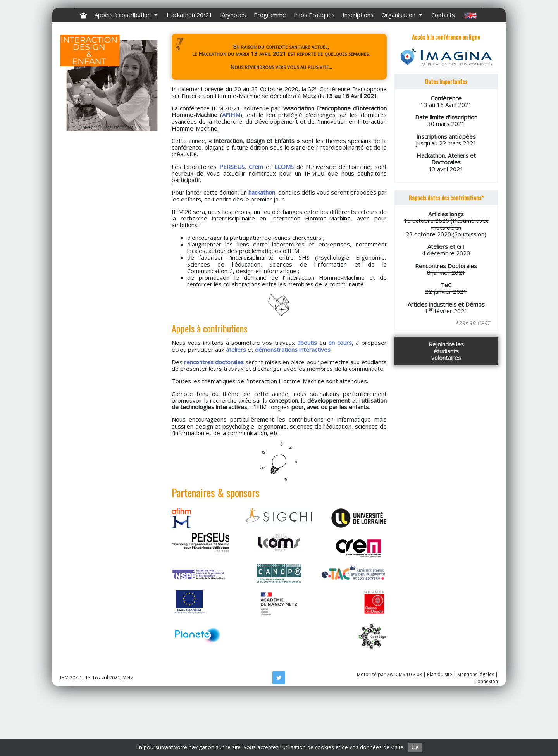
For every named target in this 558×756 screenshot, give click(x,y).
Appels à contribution (127, 77)
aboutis (307, 405)
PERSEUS (232, 229)
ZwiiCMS (396, 736)
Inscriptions (358, 77)
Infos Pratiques (314, 77)
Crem (256, 229)
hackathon (262, 254)
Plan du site (440, 736)
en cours (340, 405)
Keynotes (233, 77)
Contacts (443, 77)
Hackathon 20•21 (189, 77)
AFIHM (231, 177)
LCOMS (284, 229)
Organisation (402, 77)
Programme (270, 77)
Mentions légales (476, 736)
